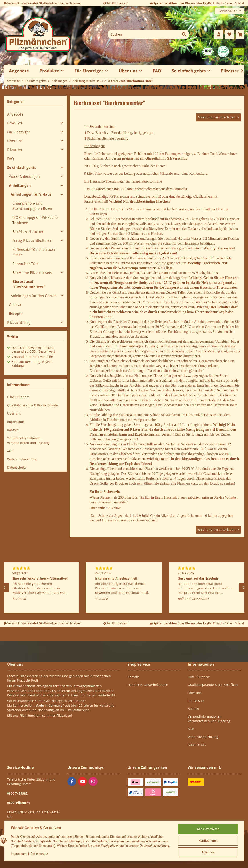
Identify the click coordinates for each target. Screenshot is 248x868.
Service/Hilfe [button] (228, 11)
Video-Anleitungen (24, 176)
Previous (4, 588)
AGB (10, 451)
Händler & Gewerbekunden (148, 685)
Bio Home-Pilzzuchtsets (32, 273)
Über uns (15, 141)
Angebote (15, 114)
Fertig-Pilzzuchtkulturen (32, 241)
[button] (219, 34)
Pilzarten (15, 150)
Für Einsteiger (19, 132)
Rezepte (16, 314)
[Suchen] (143, 34)
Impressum (19, 855)
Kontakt (13, 430)
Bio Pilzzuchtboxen (28, 232)
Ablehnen (208, 851)
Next (244, 588)
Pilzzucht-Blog (19, 322)
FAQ (157, 71)
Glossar (15, 305)
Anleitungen (20, 185)
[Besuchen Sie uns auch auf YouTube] (82, 781)
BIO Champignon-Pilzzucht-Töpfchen (35, 220)
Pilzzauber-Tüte (26, 264)
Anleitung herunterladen (217, 117)
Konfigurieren (208, 839)
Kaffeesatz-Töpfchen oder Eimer (34, 252)
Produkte (15, 123)
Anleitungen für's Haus (31, 194)
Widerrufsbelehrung (22, 459)
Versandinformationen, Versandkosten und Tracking (28, 440)
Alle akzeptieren (208, 827)
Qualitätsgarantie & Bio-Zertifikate (32, 405)
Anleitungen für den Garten (34, 296)
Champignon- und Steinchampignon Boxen (33, 206)
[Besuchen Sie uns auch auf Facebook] (72, 781)
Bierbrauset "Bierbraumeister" (29, 284)
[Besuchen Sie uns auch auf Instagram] (93, 781)
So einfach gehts (22, 168)
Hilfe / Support (18, 397)
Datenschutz (39, 855)
